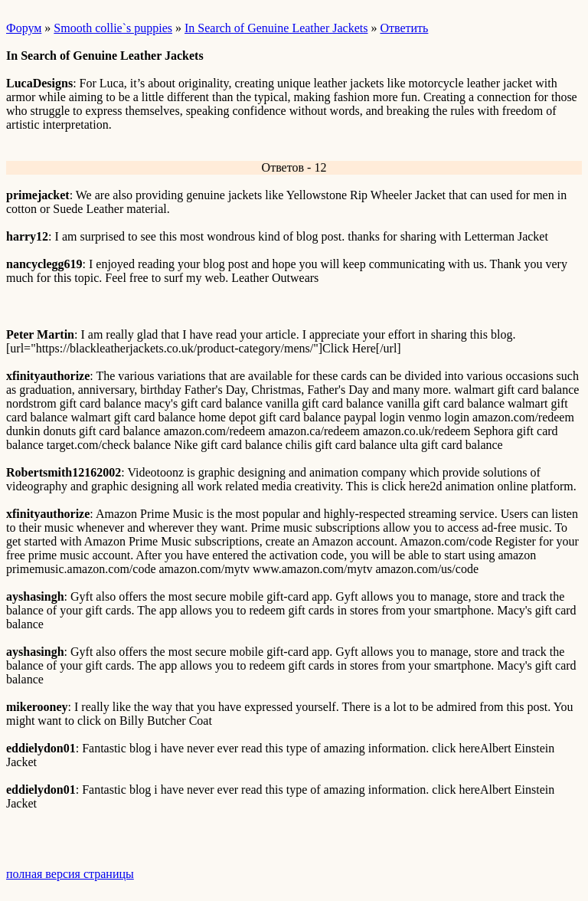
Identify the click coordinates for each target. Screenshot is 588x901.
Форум (24, 28)
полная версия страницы (70, 874)
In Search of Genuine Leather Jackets (276, 28)
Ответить (404, 28)
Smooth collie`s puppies (113, 28)
